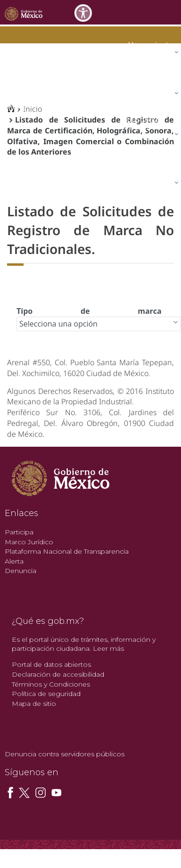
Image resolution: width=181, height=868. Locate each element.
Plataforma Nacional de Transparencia (67, 551)
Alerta (14, 561)
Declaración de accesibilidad (58, 674)
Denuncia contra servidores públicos (65, 754)
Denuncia (21, 571)
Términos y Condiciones (51, 684)
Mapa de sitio (34, 704)
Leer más (108, 648)
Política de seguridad (46, 694)
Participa (19, 532)
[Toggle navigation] (173, 12)
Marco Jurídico (29, 542)
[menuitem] (152, 45)
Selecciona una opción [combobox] (58, 324)
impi (15, 107)
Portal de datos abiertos (51, 664)
